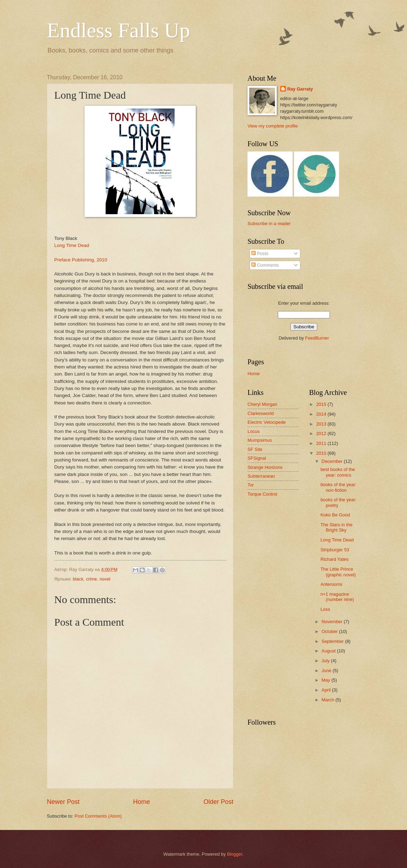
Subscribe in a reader (269, 224)
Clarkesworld (261, 413)
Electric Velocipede (267, 422)
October (330, 631)
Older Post (218, 802)
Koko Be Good (335, 515)
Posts (260, 253)
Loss (325, 609)
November (333, 622)
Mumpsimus (260, 440)
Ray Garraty (300, 89)
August (329, 651)
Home (142, 802)
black (78, 579)
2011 (322, 443)
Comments (265, 265)
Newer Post (63, 802)
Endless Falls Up (118, 30)
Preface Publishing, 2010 (81, 260)
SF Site (255, 449)
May (326, 680)
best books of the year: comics (338, 472)
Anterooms (331, 584)
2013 (322, 424)
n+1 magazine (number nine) (337, 597)
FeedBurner (317, 338)
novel (105, 579)
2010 (322, 453)
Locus (253, 431)
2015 (322, 404)
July (326, 661)
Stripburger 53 (335, 550)
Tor (251, 485)
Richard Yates (334, 559)
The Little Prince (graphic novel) (338, 572)
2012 (322, 433)
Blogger (235, 854)
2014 (322, 414)
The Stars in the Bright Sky (336, 527)
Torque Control (262, 494)
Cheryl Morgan (262, 404)
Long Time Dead (72, 245)
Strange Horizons (265, 467)
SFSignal (257, 458)
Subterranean (261, 476)
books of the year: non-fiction (338, 487)
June (327, 671)
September (333, 641)
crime (91, 579)
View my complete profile (273, 126)
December (333, 461)
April (327, 690)
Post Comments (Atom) (98, 816)
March (328, 700)
